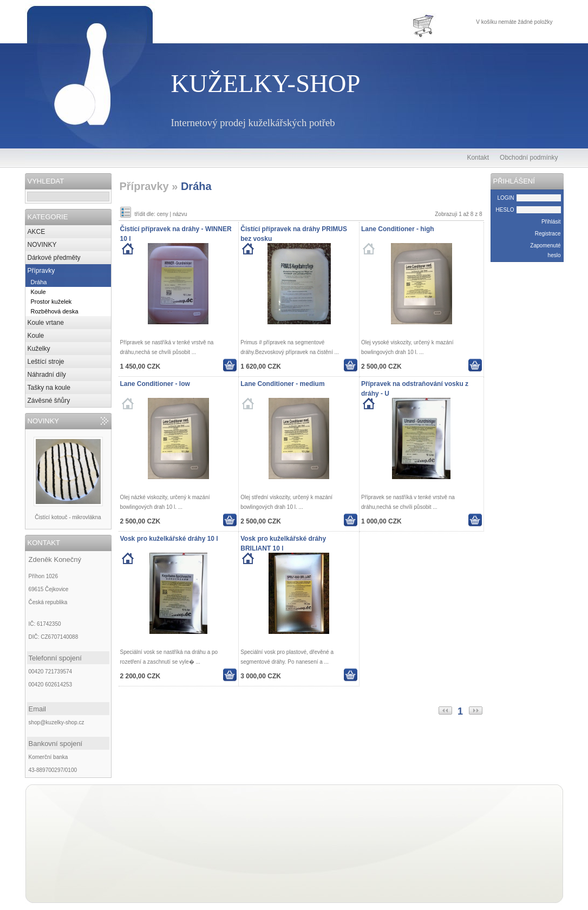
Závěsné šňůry (49, 401)
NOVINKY (42, 245)
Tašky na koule (49, 388)
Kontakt (478, 158)
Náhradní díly (47, 375)
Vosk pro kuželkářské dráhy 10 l (169, 539)
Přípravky (41, 271)
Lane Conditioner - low (155, 384)
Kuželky (39, 349)
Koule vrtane (46, 323)
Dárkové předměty (54, 258)
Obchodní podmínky (529, 158)
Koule (38, 292)
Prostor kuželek (51, 302)
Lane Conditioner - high (398, 229)
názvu (180, 214)
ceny (163, 214)
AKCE (37, 232)
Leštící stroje (46, 362)
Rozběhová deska (55, 311)
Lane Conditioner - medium (282, 384)
